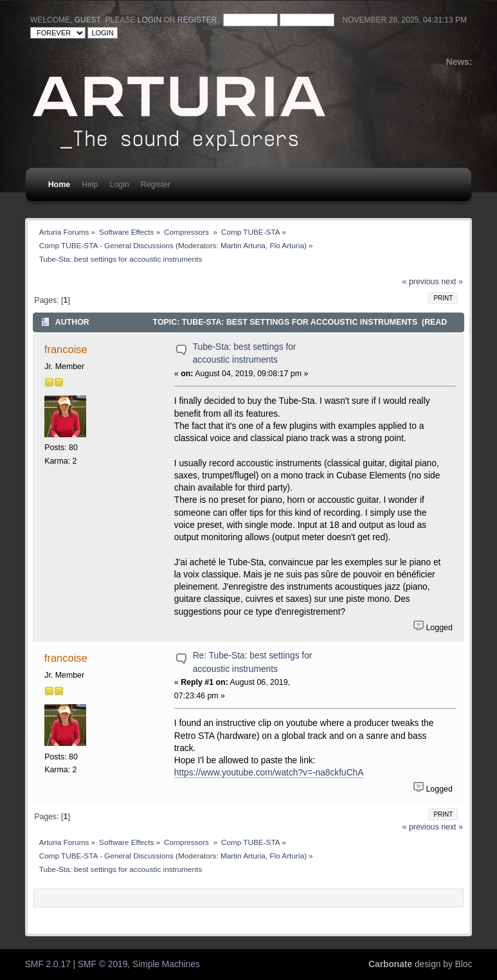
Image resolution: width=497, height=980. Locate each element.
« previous (421, 282)
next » (452, 282)
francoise (66, 349)
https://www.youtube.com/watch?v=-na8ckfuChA (269, 773)
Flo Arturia (287, 245)
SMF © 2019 (103, 964)
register (197, 20)
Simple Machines (166, 964)
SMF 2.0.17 (48, 964)
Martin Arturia (243, 245)
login (149, 20)
